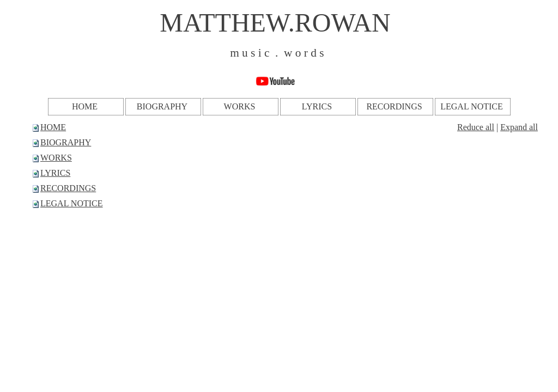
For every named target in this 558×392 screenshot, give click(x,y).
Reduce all (476, 127)
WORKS (56, 158)
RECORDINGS (68, 188)
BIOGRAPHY (66, 142)
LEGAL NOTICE (72, 203)
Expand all (519, 127)
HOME (53, 127)
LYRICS (55, 173)
